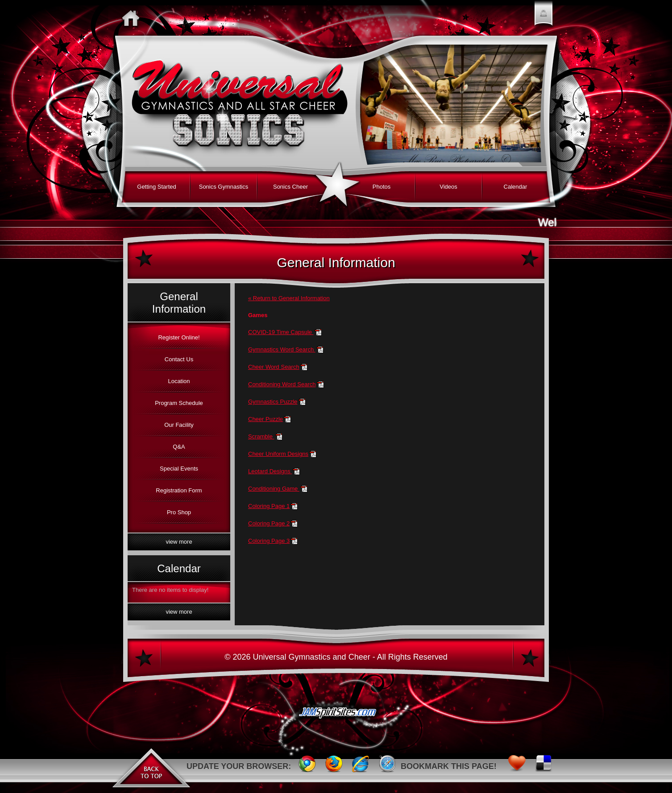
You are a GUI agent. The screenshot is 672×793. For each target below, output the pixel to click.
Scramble (261, 436)
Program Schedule (179, 403)
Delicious (543, 766)
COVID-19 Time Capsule (281, 332)
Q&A (179, 447)
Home (133, 18)
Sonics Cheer (290, 187)
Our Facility (179, 425)
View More (179, 542)
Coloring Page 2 (269, 523)
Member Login (543, 18)
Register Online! (179, 337)
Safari (387, 766)
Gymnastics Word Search (282, 349)
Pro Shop (179, 512)
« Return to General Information (289, 298)
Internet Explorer (361, 766)
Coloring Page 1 (269, 506)
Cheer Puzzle (265, 419)
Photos (382, 187)
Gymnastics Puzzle (273, 402)
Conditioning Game (274, 489)
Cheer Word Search (274, 367)
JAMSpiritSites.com (336, 716)
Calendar (516, 187)
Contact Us (179, 359)
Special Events (179, 469)
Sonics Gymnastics (224, 187)
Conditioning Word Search (282, 384)
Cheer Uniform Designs (278, 454)
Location (179, 381)
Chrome (307, 766)
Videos (448, 187)
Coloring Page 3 (269, 541)
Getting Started (156, 187)
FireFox (334, 766)
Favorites (517, 766)
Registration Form (179, 490)
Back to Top (151, 766)
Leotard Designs (270, 471)
